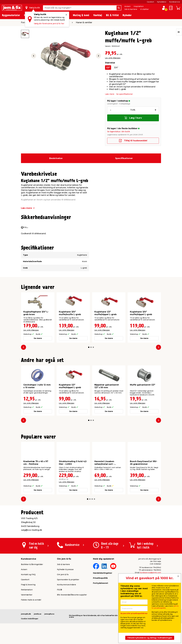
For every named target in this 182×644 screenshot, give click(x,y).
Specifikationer (124, 158)
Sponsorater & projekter (68, 580)
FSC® (60, 590)
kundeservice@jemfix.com (151, 573)
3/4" (116, 68)
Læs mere (110, 94)
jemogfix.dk (26, 614)
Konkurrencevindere (66, 585)
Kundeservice (175, 2)
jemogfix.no (49, 614)
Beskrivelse (56, 158)
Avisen (127, 6)
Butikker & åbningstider (32, 564)
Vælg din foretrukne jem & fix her (49, 24)
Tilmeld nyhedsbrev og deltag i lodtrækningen (150, 638)
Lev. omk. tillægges (113, 58)
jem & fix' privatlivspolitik (165, 607)
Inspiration (139, 6)
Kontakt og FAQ (28, 574)
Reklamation (27, 590)
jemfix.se (38, 614)
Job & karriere (131, 9)
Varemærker (27, 595)
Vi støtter (144, 9)
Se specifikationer (125, 94)
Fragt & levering (28, 585)
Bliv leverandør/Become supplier (72, 595)
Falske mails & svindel (31, 600)
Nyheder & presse (65, 569)
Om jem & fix (63, 574)
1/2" (108, 68)
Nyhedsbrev (162, 2)
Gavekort (150, 2)
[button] (89, 347)
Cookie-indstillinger (30, 619)
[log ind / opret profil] (164, 8)
